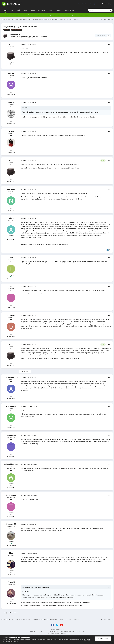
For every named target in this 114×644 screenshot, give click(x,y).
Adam (11, 218)
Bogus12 (11, 582)
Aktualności (5, 15)
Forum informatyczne (69, 15)
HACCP (26, 10)
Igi (11, 286)
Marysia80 (11, 406)
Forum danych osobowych (52, 15)
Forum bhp (15, 15)
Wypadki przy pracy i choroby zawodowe (33, 37)
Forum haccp (37, 15)
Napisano (28, 45)
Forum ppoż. (26, 15)
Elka (11, 553)
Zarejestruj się (106, 4)
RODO (33, 10)
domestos (11, 315)
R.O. (19, 35)
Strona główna (70, 10)
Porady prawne (84, 15)
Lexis (11, 257)
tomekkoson (11, 435)
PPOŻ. (18, 10)
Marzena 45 (11, 524)
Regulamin (59, 10)
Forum (5, 11)
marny (11, 73)
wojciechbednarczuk (11, 465)
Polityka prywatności (57, 629)
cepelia (11, 131)
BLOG (51, 10)
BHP (12, 10)
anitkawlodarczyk (11, 377)
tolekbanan (11, 495)
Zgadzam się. (103, 639)
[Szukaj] (98, 10)
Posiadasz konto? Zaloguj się (88, 4)
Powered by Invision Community (57, 634)
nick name (11, 189)
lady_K (11, 102)
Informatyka (42, 10)
